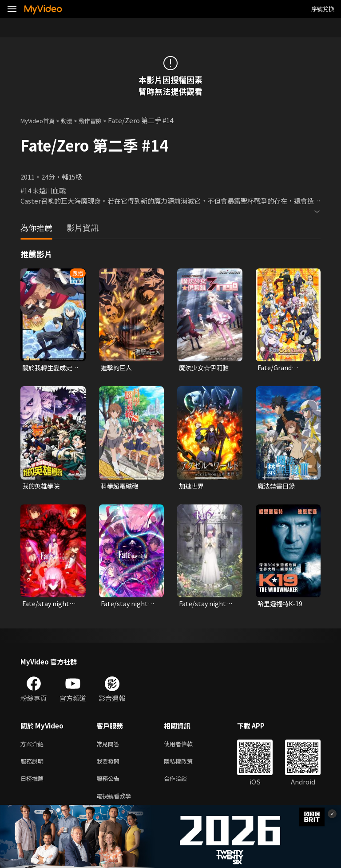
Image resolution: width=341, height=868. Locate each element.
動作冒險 (100, 120)
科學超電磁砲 (121, 487)
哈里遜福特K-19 (281, 606)
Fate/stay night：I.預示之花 (206, 606)
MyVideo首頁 (41, 120)
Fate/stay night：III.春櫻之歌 (128, 606)
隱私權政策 (186, 766)
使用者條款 (186, 747)
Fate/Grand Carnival (275, 368)
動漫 (74, 120)
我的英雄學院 (42, 487)
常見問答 (110, 747)
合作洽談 (182, 784)
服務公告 (110, 784)
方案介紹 (34, 747)
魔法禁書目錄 (278, 487)
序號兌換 (323, 9)
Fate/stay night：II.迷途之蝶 (50, 606)
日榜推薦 (34, 784)
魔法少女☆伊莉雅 (206, 368)
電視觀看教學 (116, 803)
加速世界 (192, 487)
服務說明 (34, 766)
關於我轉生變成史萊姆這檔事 (49, 368)
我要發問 (110, 766)
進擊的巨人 (117, 368)
